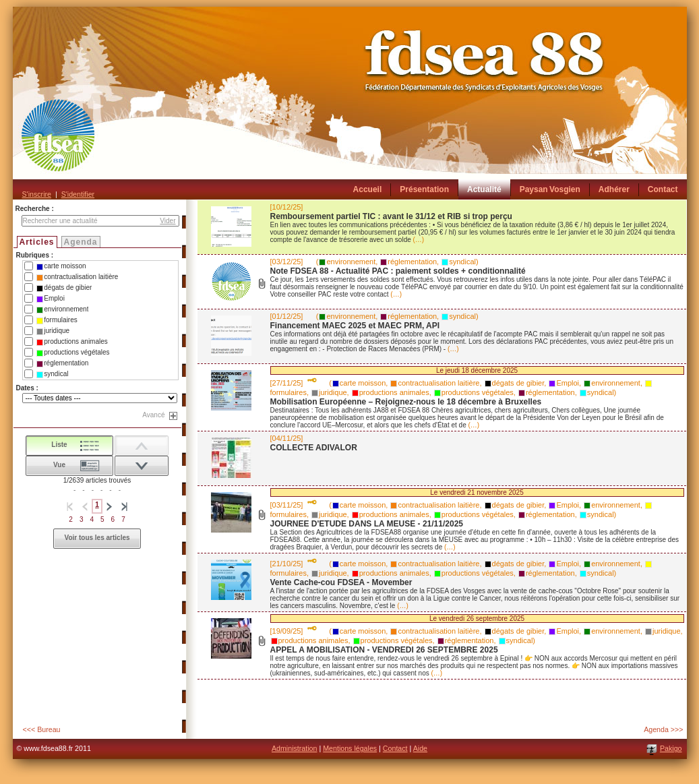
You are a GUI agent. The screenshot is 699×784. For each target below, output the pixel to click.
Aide (420, 748)
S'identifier (78, 194)
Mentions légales (350, 748)
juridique (53, 331)
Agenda (81, 242)
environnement (62, 309)
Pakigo (671, 748)
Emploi (51, 299)
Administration (295, 748)
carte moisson (61, 266)
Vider (168, 221)
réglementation (62, 363)
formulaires (57, 320)
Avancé (153, 415)
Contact (395, 748)
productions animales (72, 342)
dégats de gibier (64, 288)
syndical (52, 374)
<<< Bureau (42, 729)
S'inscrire (37, 194)
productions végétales (73, 353)
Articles (37, 242)
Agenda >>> (663, 729)
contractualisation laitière (77, 277)
